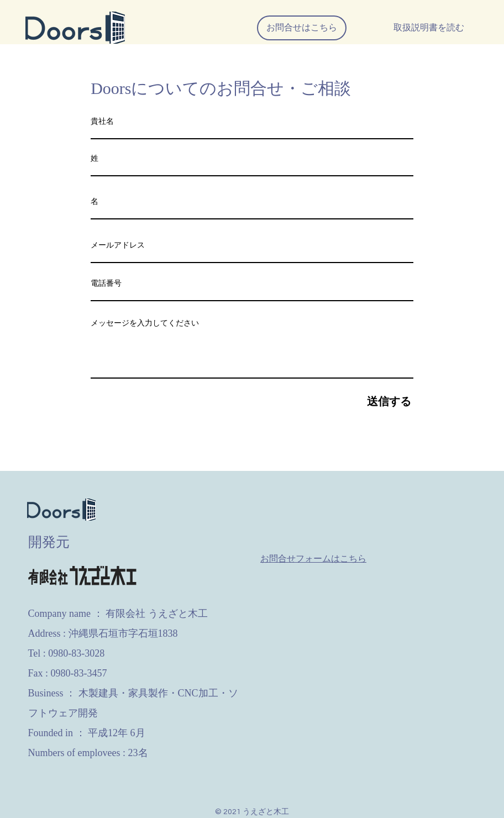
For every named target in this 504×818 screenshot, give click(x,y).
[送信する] (252, 401)
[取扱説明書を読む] (429, 28)
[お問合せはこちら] (302, 28)
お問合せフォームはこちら (313, 559)
